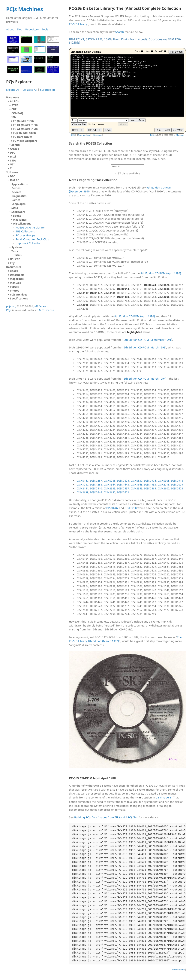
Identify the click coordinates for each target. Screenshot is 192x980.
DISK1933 (150, 484)
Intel (13, 156)
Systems (17, 247)
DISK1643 (123, 484)
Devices (16, 192)
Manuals (15, 283)
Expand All (13, 90)
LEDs (13, 160)
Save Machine (84, 135)
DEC (12, 153)
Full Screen (176, 52)
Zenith (16, 145)
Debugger (98, 135)
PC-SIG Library (78, 24)
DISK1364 (109, 484)
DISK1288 (96, 484)
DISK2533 (109, 488)
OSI (12, 164)
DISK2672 (123, 492)
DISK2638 (82, 492)
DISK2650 (109, 492)
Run (158, 130)
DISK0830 (136, 481)
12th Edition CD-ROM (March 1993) (144, 347)
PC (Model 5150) (23, 121)
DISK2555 (136, 488)
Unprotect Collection (28, 243)
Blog (19, 29)
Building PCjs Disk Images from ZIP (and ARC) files (106, 817)
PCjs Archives (19, 294)
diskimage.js (164, 797)
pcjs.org (11, 306)
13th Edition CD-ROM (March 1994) (144, 379)
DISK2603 (177, 488)
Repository (32, 29)
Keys (108, 130)
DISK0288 (109, 481)
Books (17, 216)
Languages (18, 204)
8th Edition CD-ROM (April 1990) (161, 273)
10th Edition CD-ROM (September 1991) (147, 340)
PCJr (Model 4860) (24, 133)
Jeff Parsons (179, 135)
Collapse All (30, 90)
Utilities (16, 255)
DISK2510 (96, 488)
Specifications (19, 298)
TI (11, 168)
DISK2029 (177, 484)
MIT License (46, 310)
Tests (15, 251)
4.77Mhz (178, 130)
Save (141, 120)
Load (133, 120)
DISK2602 (163, 488)
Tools (45, 29)
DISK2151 (82, 488)
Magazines (20, 220)
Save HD (77, 130)
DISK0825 (123, 481)
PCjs (13, 263)
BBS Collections (25, 231)
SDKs (15, 208)
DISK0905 (163, 481)
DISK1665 (136, 484)
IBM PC (34, 218)
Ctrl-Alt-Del (94, 130)
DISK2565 (150, 488)
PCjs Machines (25, 9)
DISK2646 (96, 492)
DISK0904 (150, 481)
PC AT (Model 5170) (25, 129)
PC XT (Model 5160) (25, 125)
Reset (167, 130)
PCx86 (153, 135)
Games (16, 200)
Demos (16, 188)
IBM (35, 129)
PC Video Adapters (25, 141)
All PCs (34, 123)
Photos (15, 291)
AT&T (15, 105)
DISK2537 (123, 488)
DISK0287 (96, 481)
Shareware (35, 228)
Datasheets (17, 275)
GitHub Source (179, 969)
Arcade (14, 149)
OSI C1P (15, 259)
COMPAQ (17, 113)
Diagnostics (19, 196)
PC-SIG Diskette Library (30, 227)
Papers (14, 287)
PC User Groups (25, 235)
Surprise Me (48, 90)
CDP (14, 109)
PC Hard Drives (23, 137)
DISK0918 (177, 481)
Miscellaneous (35, 233)
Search (120, 32)
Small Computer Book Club (32, 239)
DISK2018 (163, 484)
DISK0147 (82, 481)
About (10, 29)
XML (73, 135)
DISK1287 (82, 484)
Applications (19, 184)
